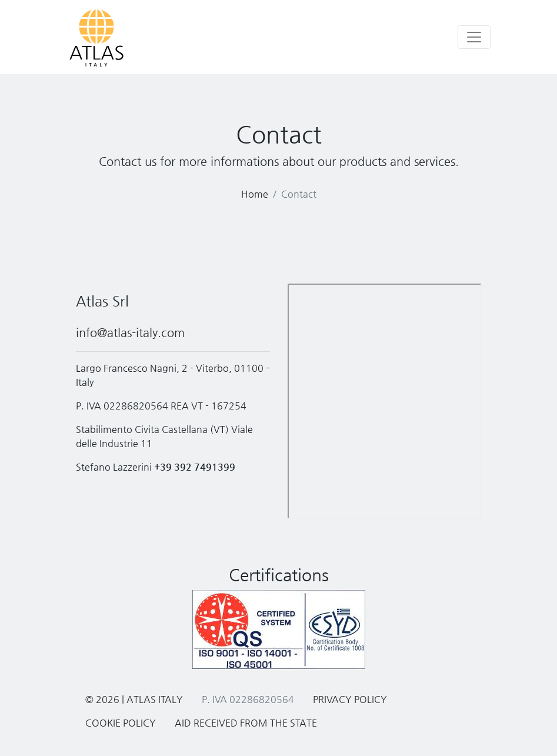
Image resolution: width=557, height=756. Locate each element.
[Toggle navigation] (474, 37)
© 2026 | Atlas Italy (134, 699)
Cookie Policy (121, 723)
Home (255, 194)
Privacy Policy (350, 699)
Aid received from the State (246, 723)
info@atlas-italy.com (130, 333)
